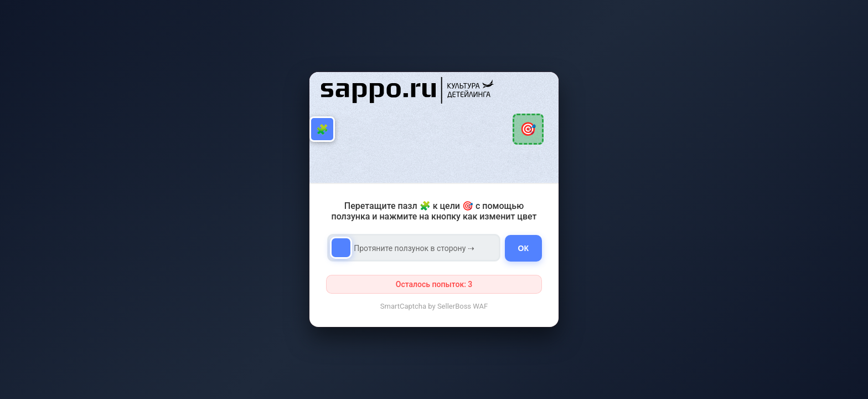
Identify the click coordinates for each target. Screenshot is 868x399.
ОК (523, 248)
